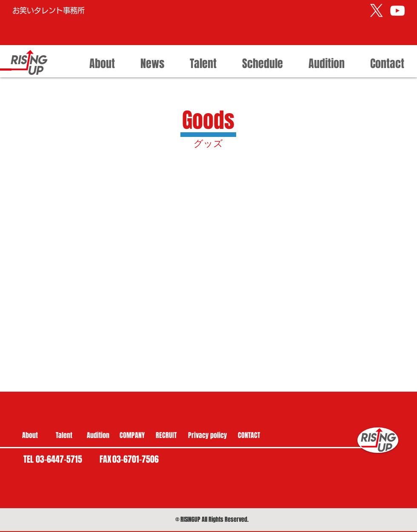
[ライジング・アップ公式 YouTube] (397, 11)
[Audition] (98, 435)
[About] (30, 435)
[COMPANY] (132, 435)
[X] (377, 11)
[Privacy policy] (207, 435)
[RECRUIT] (166, 435)
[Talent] (64, 435)
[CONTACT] (249, 435)
